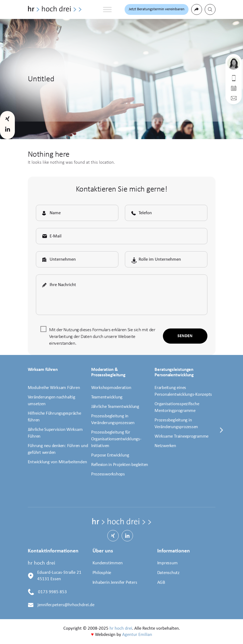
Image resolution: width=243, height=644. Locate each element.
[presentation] (222, 433)
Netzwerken (165, 446)
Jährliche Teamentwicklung (115, 407)
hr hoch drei (121, 628)
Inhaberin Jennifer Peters (115, 583)
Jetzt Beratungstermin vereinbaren (157, 9)
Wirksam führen (43, 370)
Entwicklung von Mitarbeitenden (57, 462)
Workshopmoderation (111, 388)
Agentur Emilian (137, 635)
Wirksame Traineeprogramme (182, 436)
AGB (161, 583)
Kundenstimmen (108, 563)
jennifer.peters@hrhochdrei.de (66, 605)
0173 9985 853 (52, 592)
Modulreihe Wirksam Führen (54, 388)
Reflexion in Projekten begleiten (120, 465)
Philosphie (102, 573)
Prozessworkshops (108, 474)
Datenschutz (168, 573)
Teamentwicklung (107, 397)
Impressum (167, 563)
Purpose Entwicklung (110, 455)
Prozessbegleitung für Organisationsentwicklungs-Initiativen (116, 439)
